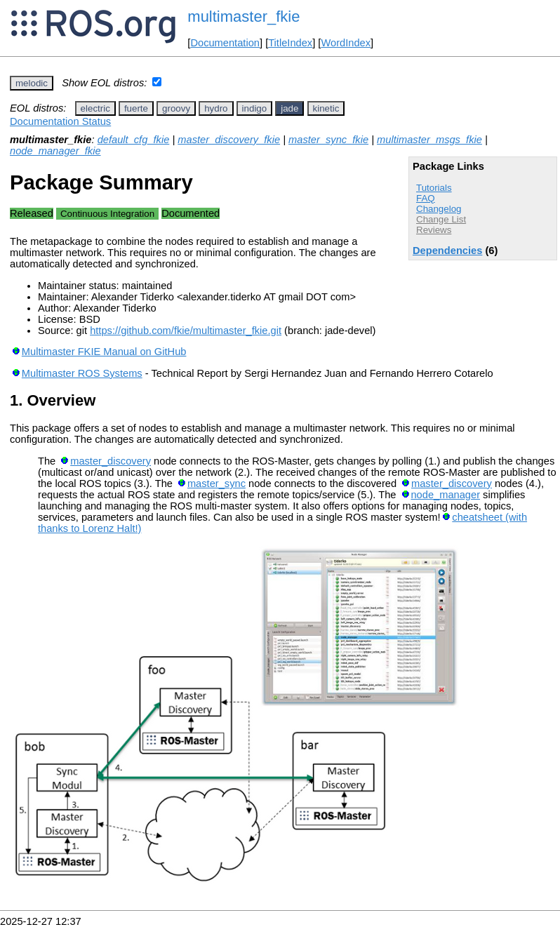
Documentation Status (60, 121)
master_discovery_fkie (229, 140)
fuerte (136, 108)
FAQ (426, 198)
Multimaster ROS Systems (82, 373)
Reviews (434, 230)
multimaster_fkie (244, 16)
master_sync (216, 483)
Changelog (439, 209)
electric (95, 108)
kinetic (326, 108)
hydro (216, 108)
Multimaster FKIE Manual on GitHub (104, 352)
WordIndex (346, 43)
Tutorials (434, 188)
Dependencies (447, 251)
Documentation (225, 43)
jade (289, 108)
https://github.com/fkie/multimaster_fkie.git (186, 331)
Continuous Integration (107, 214)
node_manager (445, 495)
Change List (441, 219)
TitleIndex (290, 43)
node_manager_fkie (55, 151)
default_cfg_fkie (134, 140)
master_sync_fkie (328, 140)
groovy (176, 108)
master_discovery (111, 461)
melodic (32, 83)
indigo (255, 108)
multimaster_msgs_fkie (429, 140)
